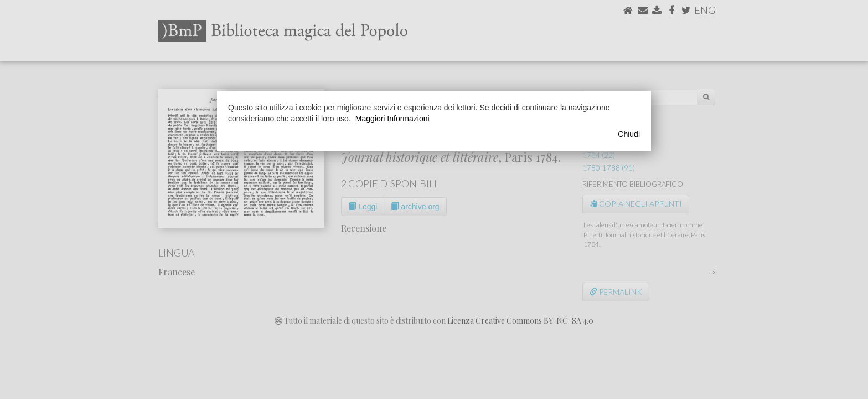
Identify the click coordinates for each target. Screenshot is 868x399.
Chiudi (629, 134)
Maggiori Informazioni (392, 119)
